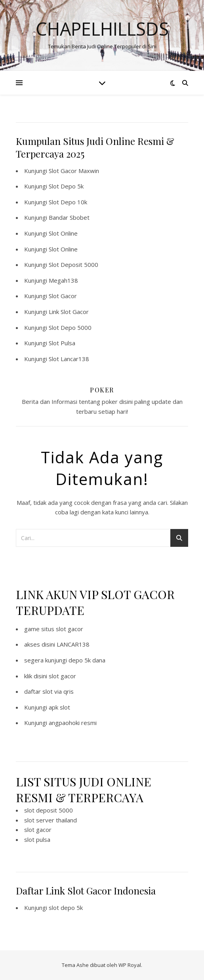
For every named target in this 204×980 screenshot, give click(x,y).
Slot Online (63, 233)
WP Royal (130, 965)
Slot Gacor (63, 296)
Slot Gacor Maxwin (74, 171)
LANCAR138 (73, 644)
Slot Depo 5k (66, 186)
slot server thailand (51, 820)
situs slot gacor (62, 629)
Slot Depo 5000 (70, 327)
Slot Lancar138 (69, 359)
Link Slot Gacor (69, 312)
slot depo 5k (66, 908)
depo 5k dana (87, 660)
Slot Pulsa (62, 343)
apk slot (59, 707)
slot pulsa (37, 839)
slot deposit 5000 (49, 810)
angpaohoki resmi (73, 723)
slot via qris (58, 691)
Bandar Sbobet (69, 217)
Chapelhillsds (102, 29)
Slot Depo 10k (68, 202)
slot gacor (62, 676)
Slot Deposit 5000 (73, 265)
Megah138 (63, 280)
